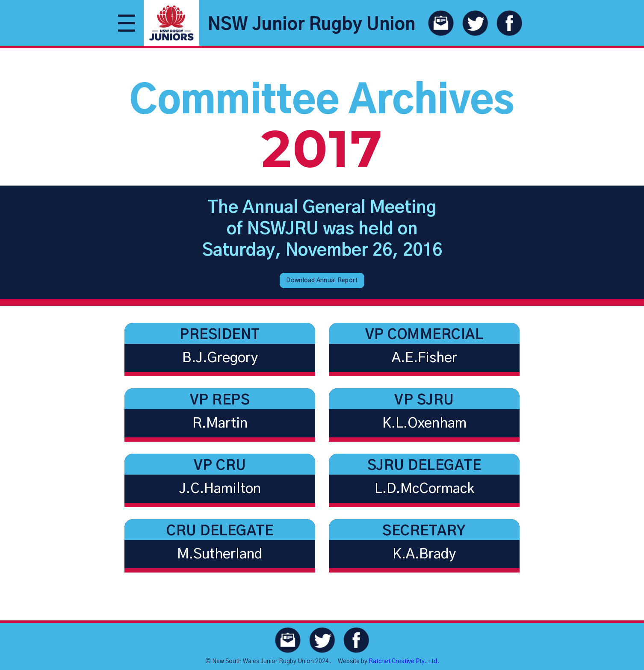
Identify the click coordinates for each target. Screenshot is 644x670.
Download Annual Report (322, 280)
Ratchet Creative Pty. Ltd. (404, 661)
